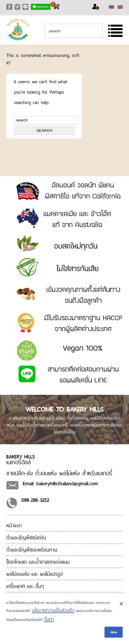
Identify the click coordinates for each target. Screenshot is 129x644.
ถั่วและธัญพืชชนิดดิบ (26, 537)
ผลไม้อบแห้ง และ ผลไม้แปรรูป (35, 574)
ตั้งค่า (49, 619)
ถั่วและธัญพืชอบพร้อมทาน (32, 550)
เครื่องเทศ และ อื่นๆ (25, 586)
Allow (114, 632)
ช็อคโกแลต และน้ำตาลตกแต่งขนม (38, 562)
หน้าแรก (14, 525)
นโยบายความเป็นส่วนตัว (53, 610)
